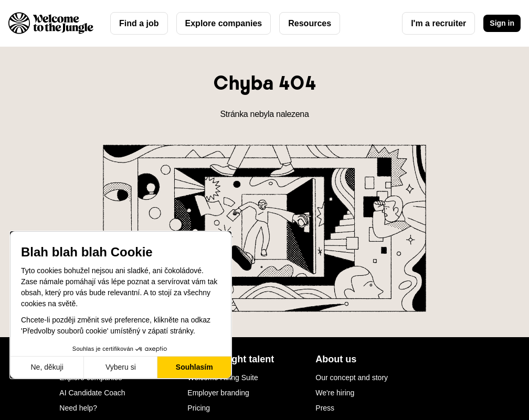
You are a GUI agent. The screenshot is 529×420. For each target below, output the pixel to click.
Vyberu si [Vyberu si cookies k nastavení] (121, 367)
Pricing (199, 408)
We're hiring (335, 393)
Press (325, 408)
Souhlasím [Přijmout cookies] (194, 367)
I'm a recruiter (438, 23)
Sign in (502, 23)
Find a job (139, 23)
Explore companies (224, 23)
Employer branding (218, 393)
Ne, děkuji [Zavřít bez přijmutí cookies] (47, 367)
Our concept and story (352, 378)
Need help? (78, 408)
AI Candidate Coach (92, 393)
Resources (310, 23)
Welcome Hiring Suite (223, 378)
